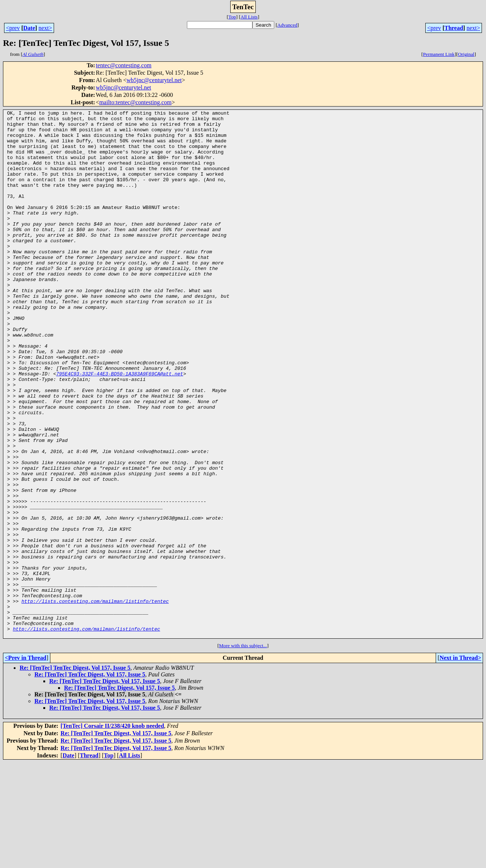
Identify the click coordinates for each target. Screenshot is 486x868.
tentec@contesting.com (124, 65)
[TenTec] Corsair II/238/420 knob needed (112, 831)
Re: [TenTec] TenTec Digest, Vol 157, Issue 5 (75, 773)
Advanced (287, 25)
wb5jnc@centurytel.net (154, 80)
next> (45, 28)
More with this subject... (243, 751)
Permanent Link (439, 54)
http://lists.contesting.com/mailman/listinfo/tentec (95, 700)
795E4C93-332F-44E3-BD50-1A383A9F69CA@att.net (120, 427)
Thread (454, 28)
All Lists (249, 17)
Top (232, 17)
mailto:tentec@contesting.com (135, 102)
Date (29, 28)
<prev (13, 28)
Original (466, 54)
